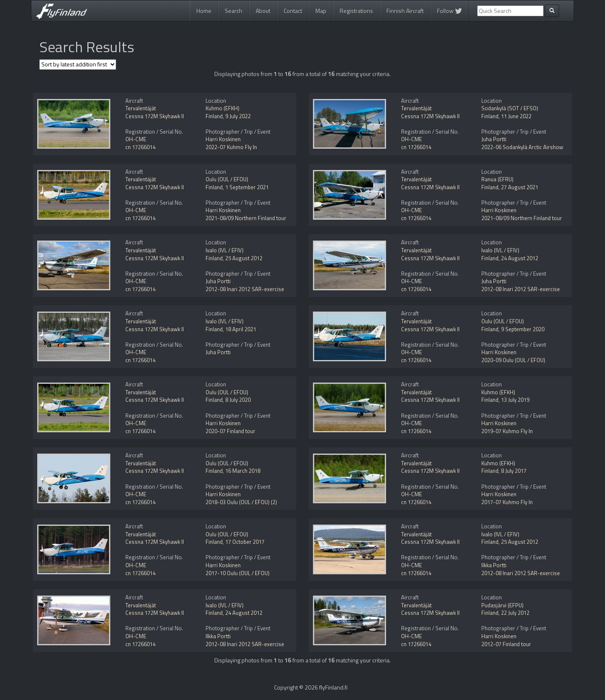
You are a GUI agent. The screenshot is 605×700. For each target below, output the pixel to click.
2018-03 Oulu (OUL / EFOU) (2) (241, 502)
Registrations (356, 11)
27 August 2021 (520, 187)
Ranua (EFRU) (497, 179)
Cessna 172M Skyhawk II (155, 116)
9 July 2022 (238, 116)
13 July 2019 (515, 400)
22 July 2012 (515, 613)
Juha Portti (494, 139)
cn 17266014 (140, 147)
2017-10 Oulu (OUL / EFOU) (238, 573)
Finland (214, 116)
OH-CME (136, 139)
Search (234, 11)
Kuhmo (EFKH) (222, 108)
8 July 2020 (238, 400)
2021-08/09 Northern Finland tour (246, 218)
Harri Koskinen (223, 139)
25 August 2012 (244, 258)
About (263, 11)
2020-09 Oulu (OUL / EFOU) (513, 360)
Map (321, 11)
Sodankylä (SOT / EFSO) (510, 108)
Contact (293, 11)
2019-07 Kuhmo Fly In (507, 431)
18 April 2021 (241, 329)
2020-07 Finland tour (230, 431)
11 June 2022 (516, 116)
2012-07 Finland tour (506, 644)
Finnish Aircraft (405, 11)
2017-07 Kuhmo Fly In (507, 502)
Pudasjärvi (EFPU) (502, 605)
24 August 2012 (520, 258)
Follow (450, 11)
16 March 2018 (243, 471)
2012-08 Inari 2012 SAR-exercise (245, 289)
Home (204, 11)
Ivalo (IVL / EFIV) (225, 250)
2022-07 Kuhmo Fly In (231, 147)
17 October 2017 (245, 542)
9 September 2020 (523, 329)
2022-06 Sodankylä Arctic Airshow (522, 147)
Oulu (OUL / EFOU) (227, 179)
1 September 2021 (247, 187)
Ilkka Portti (494, 565)
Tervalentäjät (141, 108)
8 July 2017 (514, 471)
